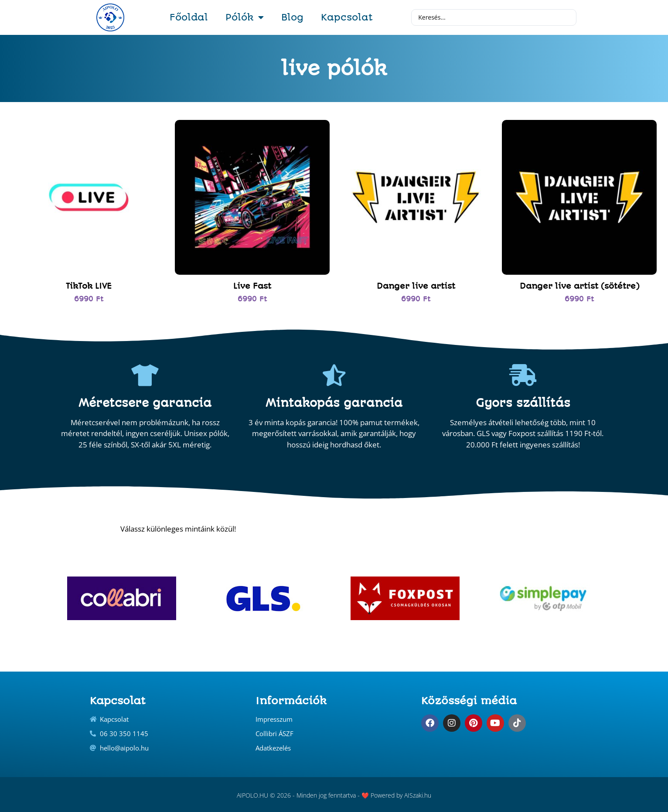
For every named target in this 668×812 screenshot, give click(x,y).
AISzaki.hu (418, 795)
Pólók (245, 17)
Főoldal (189, 17)
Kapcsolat (347, 17)
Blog (292, 17)
